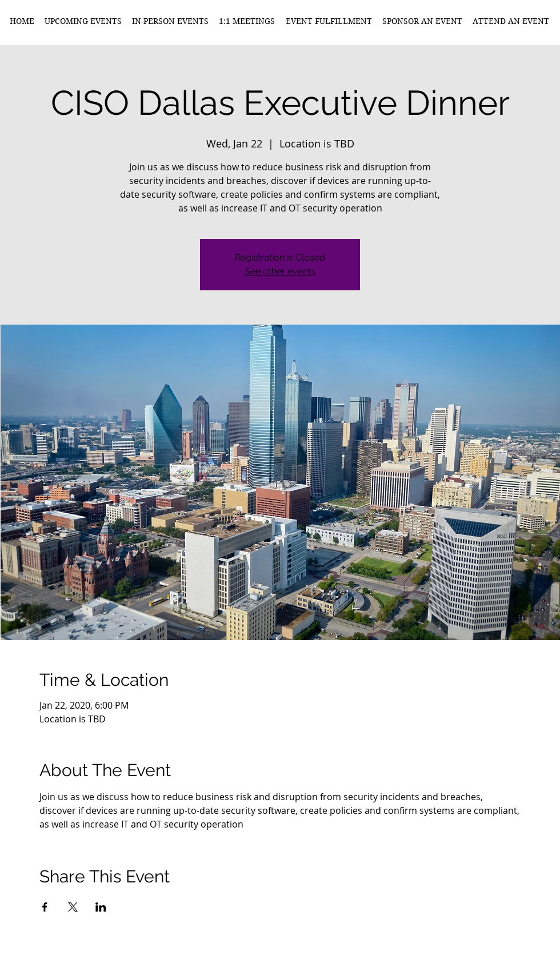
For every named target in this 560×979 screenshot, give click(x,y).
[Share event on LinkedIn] (101, 907)
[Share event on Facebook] (45, 907)
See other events (280, 271)
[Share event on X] (73, 907)
